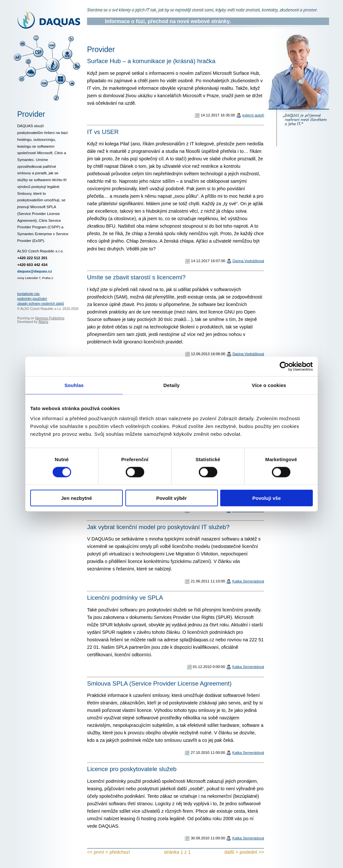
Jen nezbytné (76, 498)
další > (231, 852)
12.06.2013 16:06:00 (208, 354)
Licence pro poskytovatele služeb (132, 769)
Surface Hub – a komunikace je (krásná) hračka (151, 61)
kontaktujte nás (28, 294)
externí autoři (253, 115)
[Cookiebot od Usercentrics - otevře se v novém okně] (284, 366)
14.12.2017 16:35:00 (218, 115)
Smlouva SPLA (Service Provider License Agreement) (159, 683)
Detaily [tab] (171, 385)
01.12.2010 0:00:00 (209, 667)
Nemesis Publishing (50, 318)
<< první (96, 852)
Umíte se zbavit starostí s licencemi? (136, 277)
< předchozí (118, 852)
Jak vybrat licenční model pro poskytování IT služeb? (158, 527)
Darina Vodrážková (248, 261)
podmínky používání (32, 299)
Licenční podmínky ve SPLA (125, 598)
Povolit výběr (171, 498)
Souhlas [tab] (74, 385)
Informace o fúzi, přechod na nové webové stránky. (168, 21)
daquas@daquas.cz (35, 271)
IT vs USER (103, 132)
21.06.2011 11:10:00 (208, 581)
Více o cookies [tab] (269, 385)
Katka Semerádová (248, 581)
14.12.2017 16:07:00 (208, 261)
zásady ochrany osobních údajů (41, 304)
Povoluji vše (267, 498)
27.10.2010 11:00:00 (208, 753)
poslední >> (252, 852)
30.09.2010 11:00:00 (208, 838)
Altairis (43, 322)
